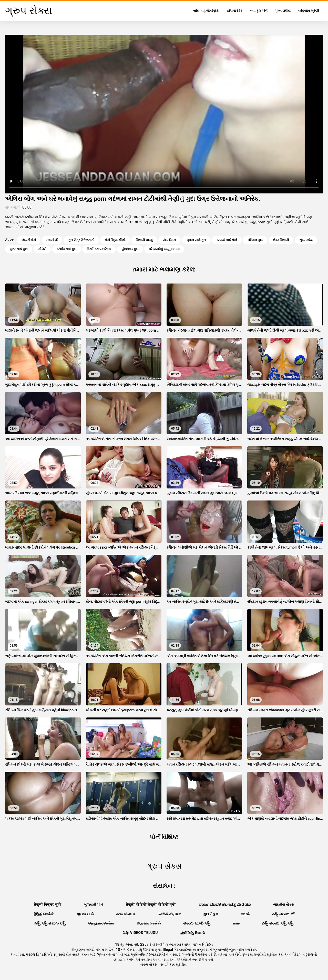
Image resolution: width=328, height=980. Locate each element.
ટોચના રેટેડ (235, 11)
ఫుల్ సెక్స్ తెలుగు (193, 933)
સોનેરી (42, 249)
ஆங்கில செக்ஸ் (149, 923)
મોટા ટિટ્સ (170, 240)
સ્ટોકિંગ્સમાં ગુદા (66, 249)
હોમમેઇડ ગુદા (130, 249)
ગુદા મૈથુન (211, 914)
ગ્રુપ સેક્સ (149, 964)
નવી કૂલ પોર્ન (259, 11)
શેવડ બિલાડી (281, 240)
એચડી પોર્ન (29, 240)
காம (236, 923)
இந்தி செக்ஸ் (44, 914)
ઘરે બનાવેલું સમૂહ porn (164, 249)
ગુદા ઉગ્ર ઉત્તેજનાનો (81, 240)
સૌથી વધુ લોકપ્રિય (206, 11)
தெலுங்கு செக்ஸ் (101, 923)
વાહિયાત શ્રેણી (309, 11)
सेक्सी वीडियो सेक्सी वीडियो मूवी (151, 905)
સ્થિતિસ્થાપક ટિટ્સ (99, 249)
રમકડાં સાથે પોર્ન (227, 240)
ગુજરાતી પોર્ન (94, 905)
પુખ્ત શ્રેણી (283, 11)
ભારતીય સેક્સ (284, 905)
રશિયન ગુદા (255, 240)
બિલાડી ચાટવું (144, 240)
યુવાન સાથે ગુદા (196, 240)
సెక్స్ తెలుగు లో (283, 914)
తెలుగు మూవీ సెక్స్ (197, 923)
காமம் (245, 914)
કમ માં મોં (52, 240)
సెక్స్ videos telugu (140, 933)
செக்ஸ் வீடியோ (169, 914)
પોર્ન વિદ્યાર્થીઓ (115, 240)
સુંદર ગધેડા (306, 240)
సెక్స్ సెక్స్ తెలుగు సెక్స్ (50, 923)
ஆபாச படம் (85, 914)
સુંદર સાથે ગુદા (19, 249)
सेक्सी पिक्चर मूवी (48, 905)
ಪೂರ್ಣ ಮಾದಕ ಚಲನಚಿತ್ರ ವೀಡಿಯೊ (225, 905)
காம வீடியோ (126, 914)
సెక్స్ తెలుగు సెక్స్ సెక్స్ (278, 923)
